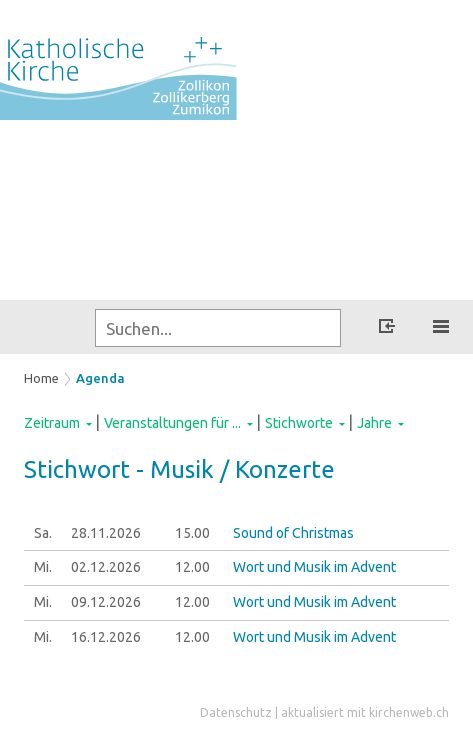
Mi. (43, 567)
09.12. (106, 602)
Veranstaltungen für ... (172, 423)
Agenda (100, 378)
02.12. (106, 567)
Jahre (374, 423)
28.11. (106, 533)
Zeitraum (52, 423)
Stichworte (299, 423)
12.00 (192, 567)
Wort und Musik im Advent (314, 567)
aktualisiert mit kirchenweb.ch (365, 712)
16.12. (106, 637)
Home (41, 378)
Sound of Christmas (293, 533)
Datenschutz (236, 712)
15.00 (192, 533)
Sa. (43, 533)
